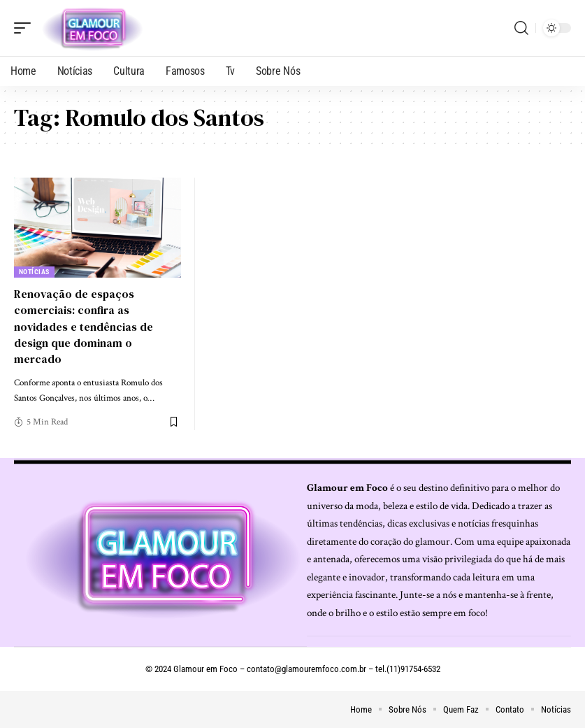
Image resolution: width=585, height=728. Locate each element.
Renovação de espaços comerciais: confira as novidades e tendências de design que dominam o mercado (84, 326)
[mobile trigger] (26, 28)
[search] (521, 28)
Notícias (34, 272)
